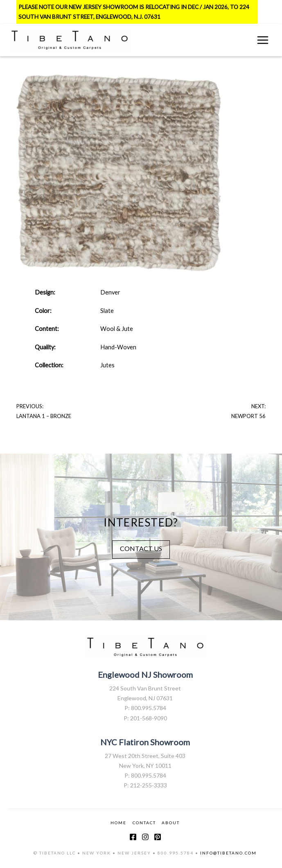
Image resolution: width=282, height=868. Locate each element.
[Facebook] (133, 837)
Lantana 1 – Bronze (44, 416)
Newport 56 (248, 416)
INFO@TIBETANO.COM (228, 853)
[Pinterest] (158, 837)
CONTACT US (141, 548)
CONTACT (144, 823)
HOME (118, 823)
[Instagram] (145, 837)
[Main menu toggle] (263, 40)
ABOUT (171, 823)
